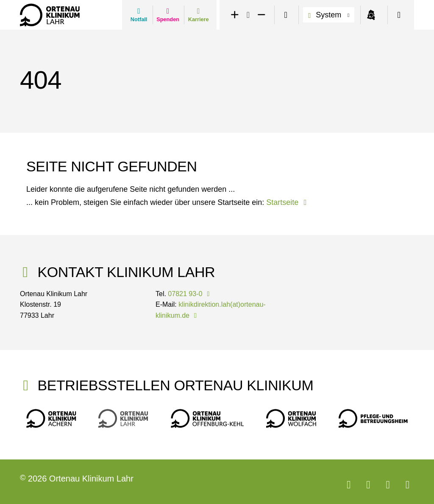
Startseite (288, 202)
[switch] (286, 15)
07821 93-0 (190, 294)
